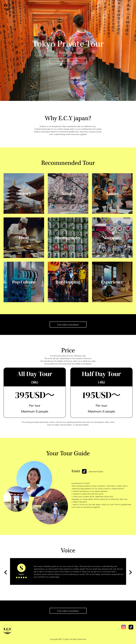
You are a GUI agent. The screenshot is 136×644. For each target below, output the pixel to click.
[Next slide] (130, 572)
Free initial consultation (68, 61)
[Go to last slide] (6, 572)
